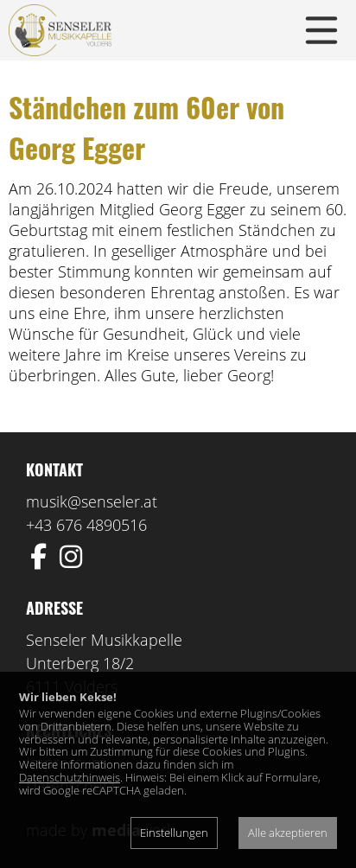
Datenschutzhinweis (70, 777)
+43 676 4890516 (86, 525)
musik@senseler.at (92, 501)
